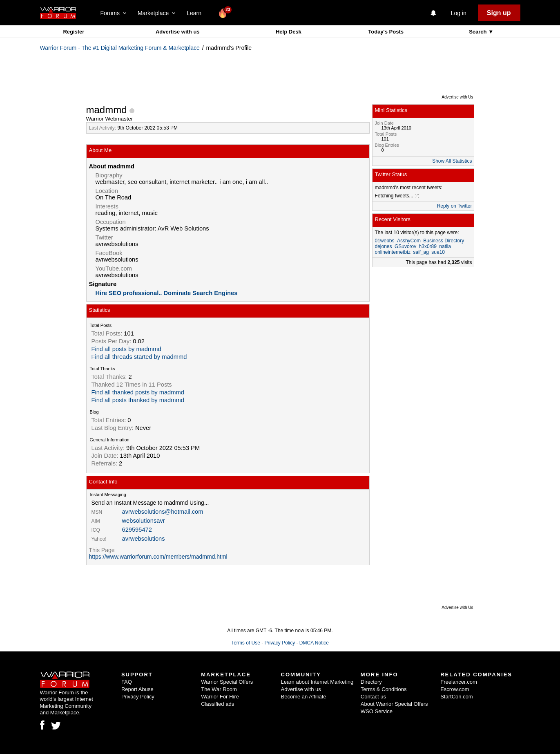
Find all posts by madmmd (126, 349)
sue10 (438, 252)
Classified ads (218, 704)
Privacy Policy (280, 643)
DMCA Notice (314, 643)
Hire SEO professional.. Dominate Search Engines (167, 293)
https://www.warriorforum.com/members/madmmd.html (158, 557)
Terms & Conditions (384, 689)
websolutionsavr (144, 521)
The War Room (219, 689)
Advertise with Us (457, 97)
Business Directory (444, 241)
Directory (371, 682)
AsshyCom (409, 241)
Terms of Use (246, 643)
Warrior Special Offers (227, 682)
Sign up (499, 13)
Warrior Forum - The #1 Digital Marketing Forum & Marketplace (120, 48)
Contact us (373, 697)
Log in (459, 13)
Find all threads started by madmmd (139, 357)
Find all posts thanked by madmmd (138, 400)
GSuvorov (405, 246)
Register (74, 32)
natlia (445, 246)
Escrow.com (455, 689)
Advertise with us (178, 32)
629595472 (137, 530)
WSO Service (377, 711)
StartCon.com (456, 697)
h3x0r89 (428, 246)
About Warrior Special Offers (394, 704)
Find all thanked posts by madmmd (138, 392)
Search (479, 32)
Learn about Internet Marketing (317, 682)
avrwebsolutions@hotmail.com (163, 512)
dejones (384, 246)
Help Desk (289, 32)
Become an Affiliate (304, 697)
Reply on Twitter (455, 206)
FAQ (127, 682)
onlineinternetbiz (393, 252)
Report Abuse (137, 689)
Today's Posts (386, 32)
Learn (196, 13)
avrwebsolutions (144, 539)
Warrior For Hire (220, 697)
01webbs (385, 241)
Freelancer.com (459, 682)
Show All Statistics (452, 161)
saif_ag (421, 252)
